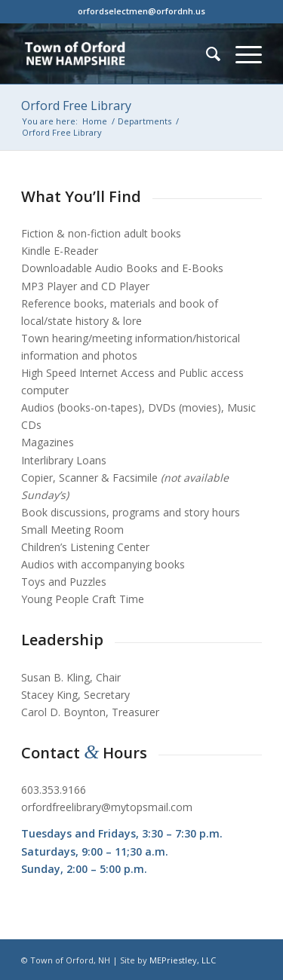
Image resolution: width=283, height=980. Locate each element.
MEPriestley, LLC (183, 960)
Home (95, 121)
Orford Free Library (76, 106)
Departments (145, 121)
